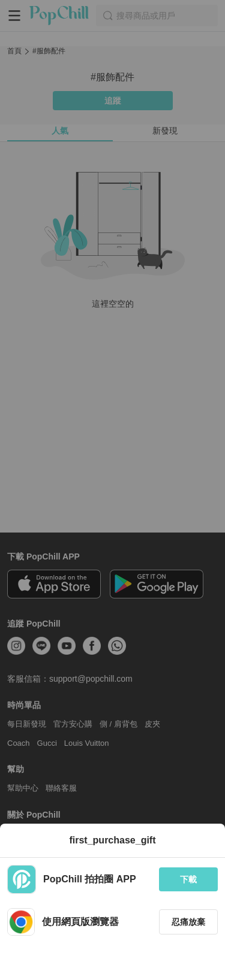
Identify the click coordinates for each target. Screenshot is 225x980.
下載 (188, 879)
